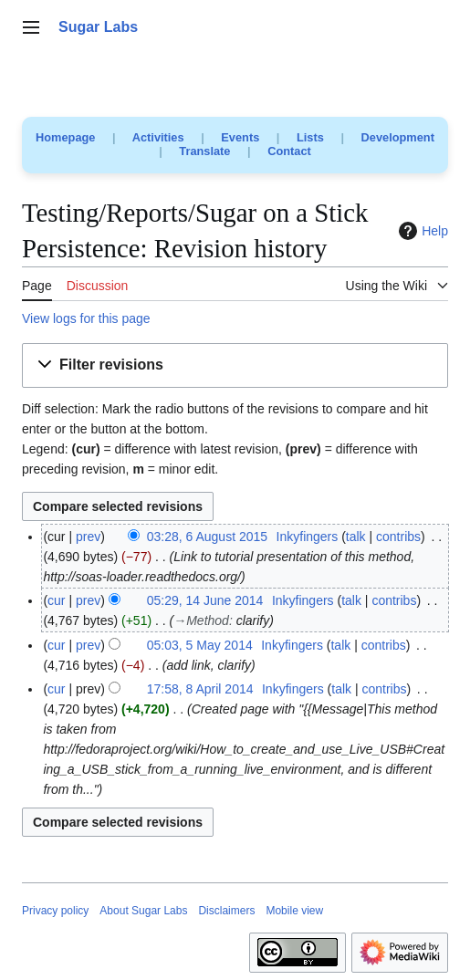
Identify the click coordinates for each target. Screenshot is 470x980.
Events (240, 137)
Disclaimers (226, 911)
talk (356, 537)
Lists (310, 137)
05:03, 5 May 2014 (200, 645)
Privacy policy (55, 911)
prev (88, 537)
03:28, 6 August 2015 (207, 537)
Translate (204, 151)
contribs (398, 537)
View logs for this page (86, 318)
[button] (235, 365)
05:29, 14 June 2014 (205, 600)
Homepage (65, 137)
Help (421, 231)
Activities (158, 137)
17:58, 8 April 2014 (200, 689)
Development (398, 137)
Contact (289, 151)
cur (56, 600)
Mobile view (294, 911)
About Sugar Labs (143, 911)
